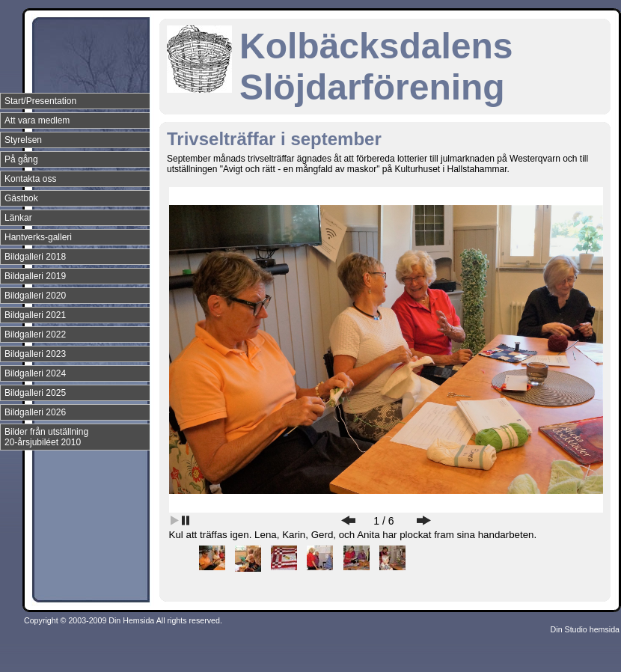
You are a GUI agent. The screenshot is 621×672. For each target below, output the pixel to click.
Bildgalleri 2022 (35, 335)
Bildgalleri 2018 (35, 257)
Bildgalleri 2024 (35, 373)
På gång (21, 159)
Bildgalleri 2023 (35, 354)
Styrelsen (23, 140)
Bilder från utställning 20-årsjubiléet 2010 (46, 437)
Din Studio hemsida (585, 629)
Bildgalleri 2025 (35, 393)
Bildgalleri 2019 (35, 276)
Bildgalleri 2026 (35, 412)
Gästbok (21, 198)
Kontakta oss (30, 179)
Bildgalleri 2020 (35, 296)
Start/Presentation (40, 101)
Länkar (18, 218)
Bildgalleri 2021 (35, 315)
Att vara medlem (37, 120)
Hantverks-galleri (38, 237)
